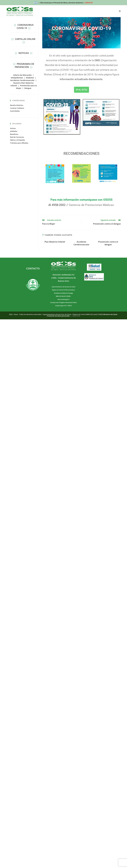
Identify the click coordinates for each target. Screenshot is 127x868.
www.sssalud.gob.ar (63, 299)
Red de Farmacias (17, 137)
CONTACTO (89, 3)
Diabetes (30, 78)
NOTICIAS (24, 53)
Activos (13, 128)
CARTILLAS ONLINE (25, 39)
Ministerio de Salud (110, 314)
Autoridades (15, 111)
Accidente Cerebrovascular (81, 243)
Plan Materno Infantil (55, 242)
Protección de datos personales (58, 316)
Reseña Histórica (17, 105)
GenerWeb (76, 316)
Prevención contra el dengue (108, 243)
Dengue (28, 88)
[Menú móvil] (120, 11)
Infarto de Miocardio (22, 75)
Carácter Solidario (17, 108)
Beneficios (14, 134)
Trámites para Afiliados (19, 143)
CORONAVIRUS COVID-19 (25, 26)
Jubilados (14, 131)
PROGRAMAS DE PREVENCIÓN (24, 65)
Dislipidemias (17, 78)
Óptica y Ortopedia (18, 140)
